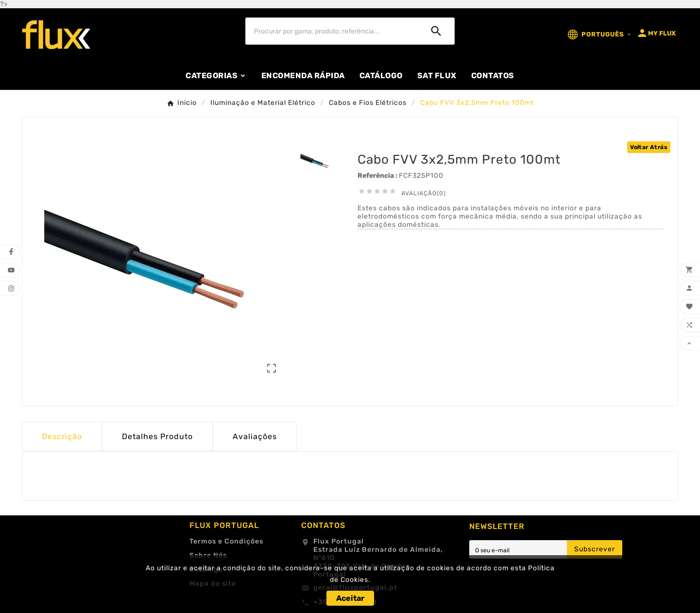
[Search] (436, 31)
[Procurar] (332, 31)
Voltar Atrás (649, 147)
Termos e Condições (226, 541)
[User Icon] (656, 33)
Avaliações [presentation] (255, 436)
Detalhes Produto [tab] (157, 436)
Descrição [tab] (62, 436)
